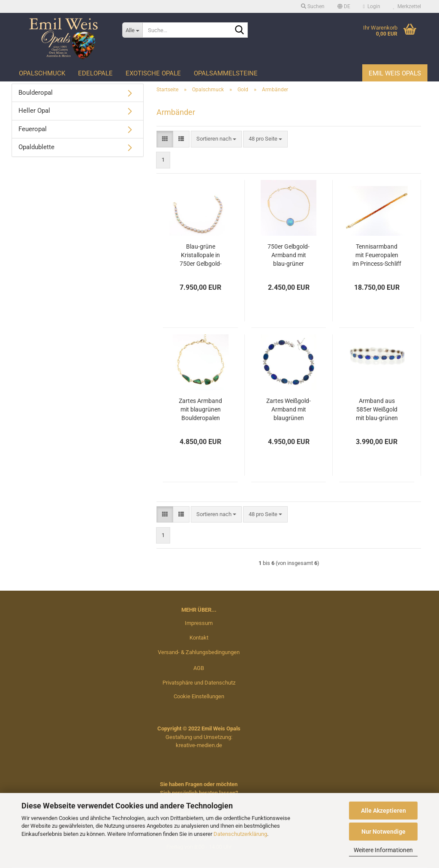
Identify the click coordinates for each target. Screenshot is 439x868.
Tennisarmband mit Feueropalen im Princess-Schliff (377, 255)
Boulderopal (36, 93)
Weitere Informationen (383, 850)
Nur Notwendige (383, 832)
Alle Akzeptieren (383, 811)
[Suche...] (132, 30)
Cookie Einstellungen (199, 696)
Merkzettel (407, 6)
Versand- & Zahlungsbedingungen (199, 652)
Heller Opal (34, 111)
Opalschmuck (42, 73)
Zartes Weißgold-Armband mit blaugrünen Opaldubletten (289, 410)
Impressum (199, 623)
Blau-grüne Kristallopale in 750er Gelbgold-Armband (201, 255)
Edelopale (95, 73)
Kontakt (199, 638)
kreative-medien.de (199, 745)
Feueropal (33, 129)
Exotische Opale (153, 73)
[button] (344, 6)
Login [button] (372, 6)
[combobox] (216, 139)
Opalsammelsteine (226, 73)
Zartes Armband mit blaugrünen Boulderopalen (200, 409)
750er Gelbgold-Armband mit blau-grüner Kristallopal (289, 255)
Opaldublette (36, 147)
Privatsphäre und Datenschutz (199, 683)
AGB (199, 668)
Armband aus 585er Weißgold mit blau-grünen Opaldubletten (377, 410)
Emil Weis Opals (395, 73)
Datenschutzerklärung (240, 834)
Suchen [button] (313, 6)
